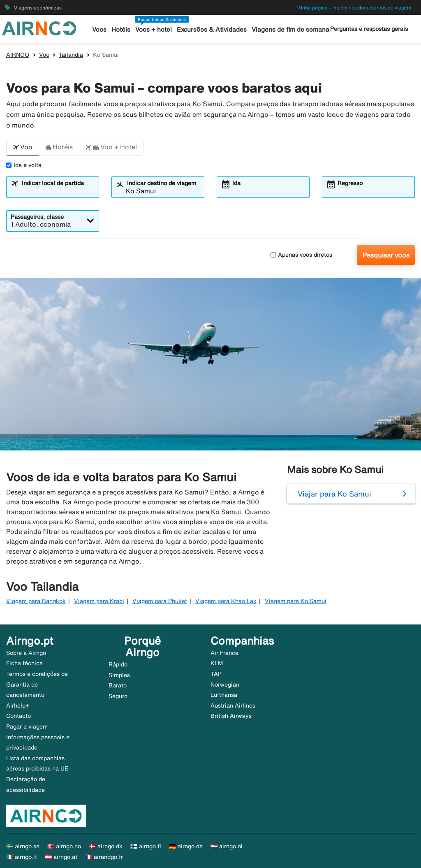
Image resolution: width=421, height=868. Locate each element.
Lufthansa (224, 695)
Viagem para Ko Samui (296, 601)
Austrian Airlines (233, 706)
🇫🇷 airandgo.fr (104, 857)
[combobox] (58, 191)
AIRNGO (18, 55)
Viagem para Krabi (99, 601)
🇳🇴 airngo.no (64, 846)
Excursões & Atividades (212, 29)
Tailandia (71, 55)
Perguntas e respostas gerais (369, 29)
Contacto (19, 716)
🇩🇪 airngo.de (186, 846)
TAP (216, 674)
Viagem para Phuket (160, 601)
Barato (118, 685)
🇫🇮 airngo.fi (146, 846)
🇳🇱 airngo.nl (227, 846)
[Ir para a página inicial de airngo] (39, 28)
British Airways (231, 716)
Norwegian (225, 685)
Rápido (118, 664)
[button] (23, 147)
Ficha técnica (24, 663)
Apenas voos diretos (301, 255)
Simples (119, 675)
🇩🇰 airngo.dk (106, 846)
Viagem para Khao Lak (226, 601)
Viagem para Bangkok (36, 601)
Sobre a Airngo (26, 653)
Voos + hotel (154, 29)
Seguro (118, 696)
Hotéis (121, 29)
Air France (224, 653)
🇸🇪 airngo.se (23, 846)
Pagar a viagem (27, 726)
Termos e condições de (37, 674)
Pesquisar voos (386, 255)
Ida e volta (24, 165)
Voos (99, 29)
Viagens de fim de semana (290, 29)
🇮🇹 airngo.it (22, 857)
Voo (44, 55)
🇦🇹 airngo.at (61, 857)
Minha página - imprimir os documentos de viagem (354, 8)
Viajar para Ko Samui (334, 494)
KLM (217, 663)
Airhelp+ (18, 706)
